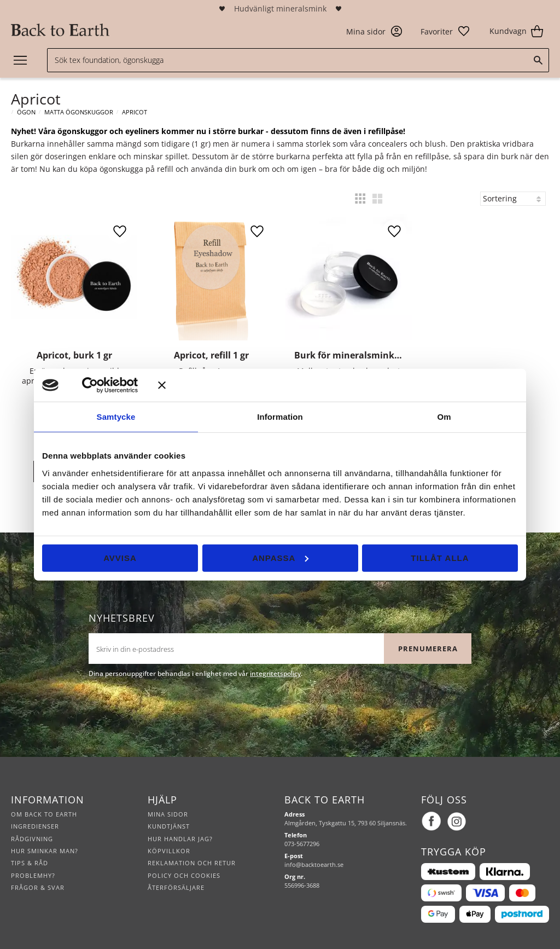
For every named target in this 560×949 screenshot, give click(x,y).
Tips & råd (30, 863)
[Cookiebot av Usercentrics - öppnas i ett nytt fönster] (106, 385)
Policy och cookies (184, 875)
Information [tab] (280, 417)
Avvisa (120, 557)
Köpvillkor (169, 851)
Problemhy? (33, 875)
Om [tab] (444, 417)
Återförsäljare (176, 887)
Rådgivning (32, 839)
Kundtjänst (169, 826)
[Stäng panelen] (338, 385)
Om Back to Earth (44, 814)
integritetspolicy (275, 673)
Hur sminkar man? (45, 851)
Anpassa (280, 557)
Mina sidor (168, 814)
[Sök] (538, 60)
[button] (445, 31)
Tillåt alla (440, 557)
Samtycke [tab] (116, 417)
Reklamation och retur (192, 863)
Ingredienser (35, 826)
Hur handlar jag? (180, 839)
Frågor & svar (38, 887)
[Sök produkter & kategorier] (298, 60)
